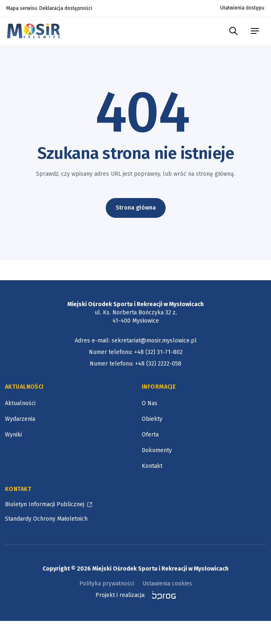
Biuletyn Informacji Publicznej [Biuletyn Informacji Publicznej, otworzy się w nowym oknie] (45, 504)
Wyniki (13, 435)
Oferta (150, 435)
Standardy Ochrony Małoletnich (46, 519)
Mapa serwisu (22, 8)
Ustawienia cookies (167, 584)
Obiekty (152, 419)
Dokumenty (157, 450)
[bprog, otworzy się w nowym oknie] (161, 595)
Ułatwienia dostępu (242, 8)
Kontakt (152, 466)
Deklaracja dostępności (66, 8)
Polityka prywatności (107, 584)
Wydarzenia (20, 419)
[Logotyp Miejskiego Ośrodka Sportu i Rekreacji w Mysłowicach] (36, 31)
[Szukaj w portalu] (233, 31)
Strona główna (136, 208)
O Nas (150, 403)
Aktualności (20, 403)
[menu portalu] (255, 31)
